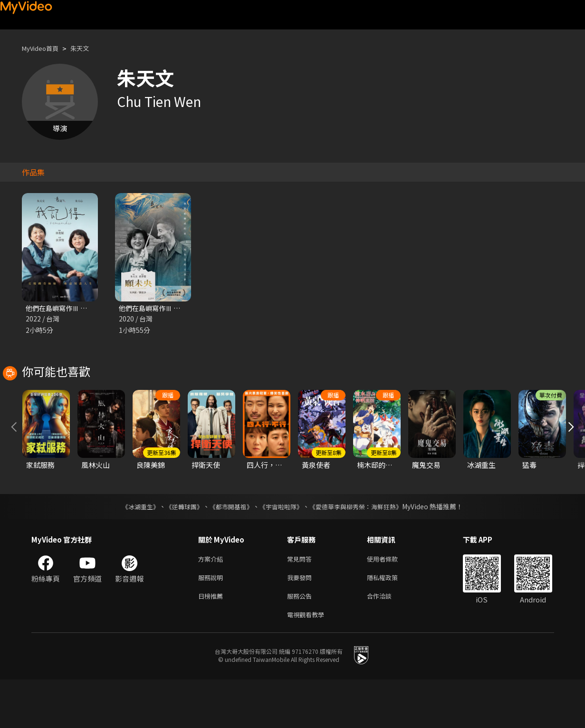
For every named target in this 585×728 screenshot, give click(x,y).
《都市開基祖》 (229, 549)
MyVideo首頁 (43, 48)
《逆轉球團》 (179, 549)
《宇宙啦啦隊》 (282, 549)
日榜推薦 (212, 642)
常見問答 (301, 602)
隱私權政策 (390, 622)
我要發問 (301, 622)
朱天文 (88, 48)
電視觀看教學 (308, 662)
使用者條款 (390, 602)
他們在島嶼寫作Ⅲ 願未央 (159, 308)
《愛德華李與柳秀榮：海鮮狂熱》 (362, 549)
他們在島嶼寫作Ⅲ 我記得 (66, 308)
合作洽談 (387, 642)
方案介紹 (212, 602)
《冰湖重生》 (133, 549)
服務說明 (212, 622)
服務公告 (301, 642)
